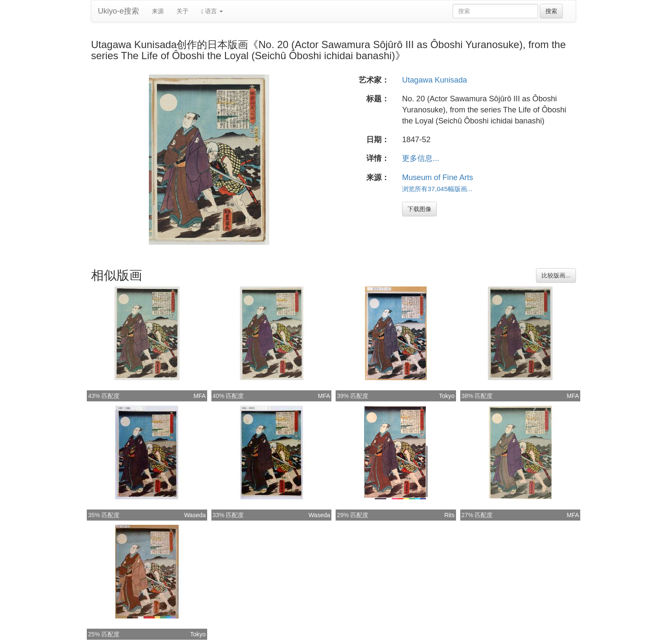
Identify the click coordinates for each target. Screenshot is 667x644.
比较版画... (556, 275)
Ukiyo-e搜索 (118, 11)
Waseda (195, 515)
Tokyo (447, 396)
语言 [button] (212, 11)
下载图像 (419, 209)
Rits (449, 515)
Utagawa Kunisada (435, 80)
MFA (200, 396)
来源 (158, 11)
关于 (182, 11)
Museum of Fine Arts (438, 177)
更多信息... (420, 158)
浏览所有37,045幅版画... (437, 189)
